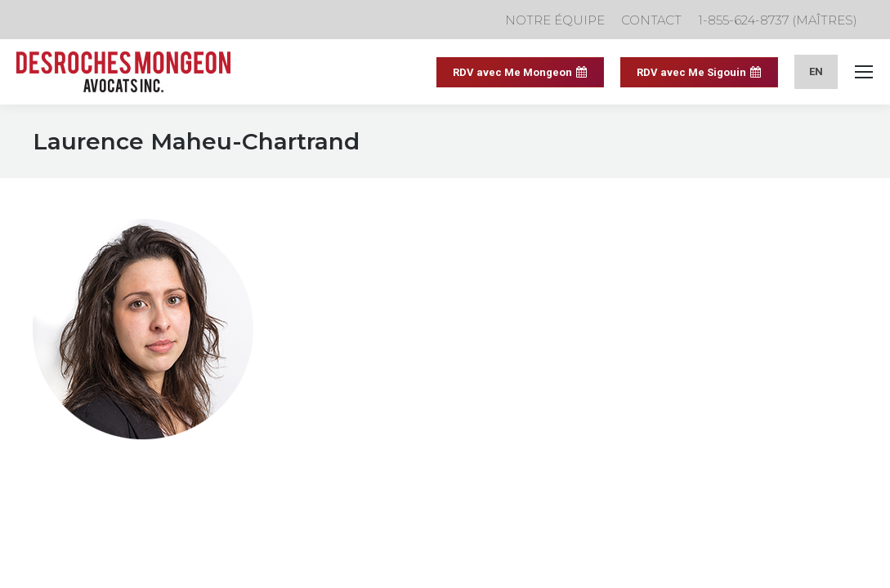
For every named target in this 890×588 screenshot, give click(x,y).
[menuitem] (816, 71)
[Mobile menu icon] (864, 72)
